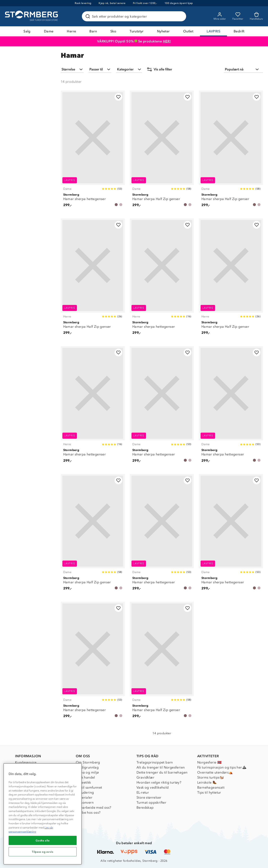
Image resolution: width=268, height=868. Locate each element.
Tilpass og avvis (43, 852)
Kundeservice (26, 762)
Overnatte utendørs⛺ (215, 772)
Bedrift (239, 31)
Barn (93, 31)
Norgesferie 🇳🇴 (209, 762)
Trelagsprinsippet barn (155, 762)
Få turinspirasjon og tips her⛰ (222, 767)
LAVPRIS (213, 31)
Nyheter (163, 31)
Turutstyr (137, 31)
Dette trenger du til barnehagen (162, 772)
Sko (113, 31)
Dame (49, 31)
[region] (43, 814)
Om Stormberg (88, 762)
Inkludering (85, 792)
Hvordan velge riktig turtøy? (159, 782)
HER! (167, 41)
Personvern (85, 802)
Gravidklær (145, 777)
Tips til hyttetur (209, 792)
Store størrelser (149, 797)
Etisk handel (85, 777)
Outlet (188, 31)
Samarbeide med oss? (94, 807)
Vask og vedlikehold (153, 787)
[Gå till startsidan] (32, 16)
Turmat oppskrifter (151, 802)
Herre (71, 31)
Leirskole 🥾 (207, 782)
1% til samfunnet (89, 787)
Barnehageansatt (211, 787)
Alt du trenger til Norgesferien (161, 767)
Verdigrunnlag (87, 767)
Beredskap (145, 807)
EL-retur (143, 792)
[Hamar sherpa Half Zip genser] (162, 151)
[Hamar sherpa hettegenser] (93, 151)
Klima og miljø (87, 772)
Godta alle (43, 840)
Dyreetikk (83, 782)
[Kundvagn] (256, 16)
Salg (27, 31)
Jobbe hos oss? (88, 813)
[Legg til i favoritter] (118, 97)
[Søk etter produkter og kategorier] (135, 16)
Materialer (84, 797)
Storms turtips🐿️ (211, 777)
